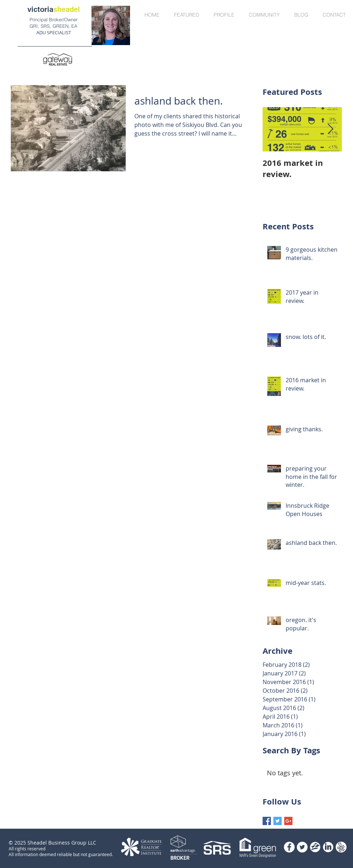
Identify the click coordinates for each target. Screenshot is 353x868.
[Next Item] (330, 129)
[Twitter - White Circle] (302, 847)
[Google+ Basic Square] (288, 821)
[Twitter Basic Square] (278, 821)
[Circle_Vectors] (341, 847)
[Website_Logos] (328, 847)
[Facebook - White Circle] (289, 847)
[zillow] (315, 847)
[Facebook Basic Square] (267, 821)
